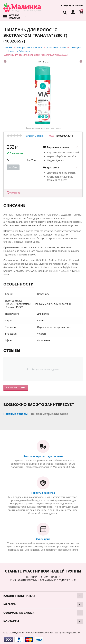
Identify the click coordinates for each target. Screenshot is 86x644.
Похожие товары (16, 414)
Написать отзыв (34, 136)
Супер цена (43, 539)
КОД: (52, 136)
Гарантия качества (43, 493)
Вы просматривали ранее (49, 414)
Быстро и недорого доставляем (43, 456)
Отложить (15, 193)
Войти (13, 167)
